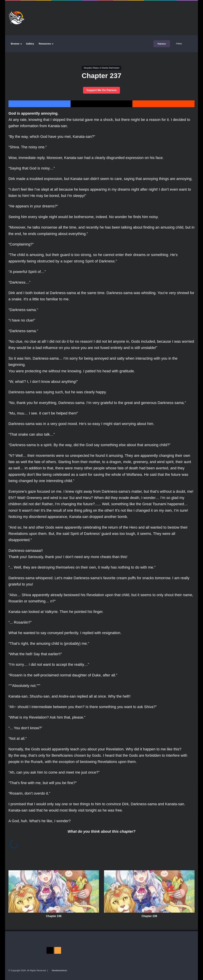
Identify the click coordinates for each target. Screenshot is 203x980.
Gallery (30, 44)
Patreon (162, 44)
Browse (15, 44)
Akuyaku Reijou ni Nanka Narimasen (101, 68)
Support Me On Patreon (102, 90)
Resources (45, 44)
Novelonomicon (59, 970)
